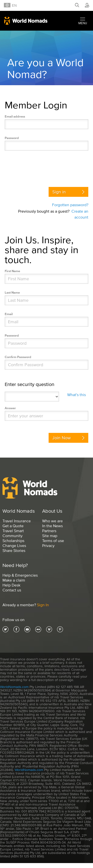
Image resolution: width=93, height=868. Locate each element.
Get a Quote (13, 526)
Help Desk (11, 585)
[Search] (76, 5)
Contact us (12, 590)
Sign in (59, 192)
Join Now (62, 438)
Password (12, 138)
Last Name (12, 293)
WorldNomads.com (14, 687)
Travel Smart (13, 531)
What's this (77, 395)
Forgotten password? (70, 205)
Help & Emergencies (20, 575)
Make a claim (14, 580)
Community (13, 536)
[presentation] (42, 167)
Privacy (48, 545)
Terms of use (53, 541)
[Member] (86, 5)
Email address (15, 116)
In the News (52, 526)
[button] (83, 21)
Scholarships (13, 541)
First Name (12, 271)
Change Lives (14, 545)
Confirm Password (18, 357)
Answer (10, 408)
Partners (49, 531)
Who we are (52, 521)
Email (9, 314)
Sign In (43, 605)
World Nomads (26, 21)
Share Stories (14, 550)
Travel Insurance (17, 521)
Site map (50, 536)
